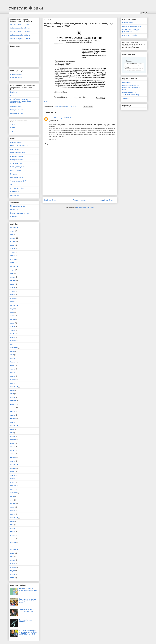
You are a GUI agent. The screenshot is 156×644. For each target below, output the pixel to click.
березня (13, 242)
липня (12, 334)
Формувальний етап (17, 106)
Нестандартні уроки (17, 167)
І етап (12, 96)
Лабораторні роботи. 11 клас (20, 39)
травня (13, 249)
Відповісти (53, 139)
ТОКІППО (126, 98)
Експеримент (127, 82)
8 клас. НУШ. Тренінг (130, 35)
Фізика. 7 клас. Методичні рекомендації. (131, 31)
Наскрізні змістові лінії (18, 153)
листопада (14, 227)
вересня (13, 259)
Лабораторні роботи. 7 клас (20, 24)
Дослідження (15, 195)
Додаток (47, 101)
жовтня (13, 263)
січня (12, 234)
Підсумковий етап (17, 113)
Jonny (51, 118)
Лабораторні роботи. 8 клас (20, 28)
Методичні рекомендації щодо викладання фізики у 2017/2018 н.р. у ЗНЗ (28, 632)
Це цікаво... (14, 174)
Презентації (14, 210)
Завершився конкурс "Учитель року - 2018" (27, 610)
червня (13, 252)
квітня (12, 245)
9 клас (13, 131)
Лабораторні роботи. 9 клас (20, 32)
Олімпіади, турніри (17, 156)
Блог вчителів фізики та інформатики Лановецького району (132, 88)
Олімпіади (14, 217)
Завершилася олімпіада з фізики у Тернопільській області (28, 601)
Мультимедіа (15, 149)
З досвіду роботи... (17, 163)
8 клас (13, 128)
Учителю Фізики (26, 8)
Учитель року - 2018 (17, 188)
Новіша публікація (51, 200)
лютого (13, 238)
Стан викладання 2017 (18, 181)
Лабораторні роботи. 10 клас (20, 35)
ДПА (12, 185)
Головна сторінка (79, 200)
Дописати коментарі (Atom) (85, 207)
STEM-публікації (16, 78)
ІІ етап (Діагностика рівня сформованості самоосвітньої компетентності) (21, 101)
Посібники (14, 92)
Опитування (15, 192)
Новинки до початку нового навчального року (28, 589)
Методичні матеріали (18, 206)
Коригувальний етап (17, 110)
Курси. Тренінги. (16, 170)
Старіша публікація (108, 200)
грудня (13, 231)
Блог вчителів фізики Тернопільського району (131, 94)
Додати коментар (51, 144)
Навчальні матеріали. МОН (132, 26)
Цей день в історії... (17, 178)
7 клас (13, 124)
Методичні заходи (17, 160)
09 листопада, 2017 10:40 (63, 118)
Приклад (129, 61)
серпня (13, 256)
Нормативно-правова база (20, 146)
